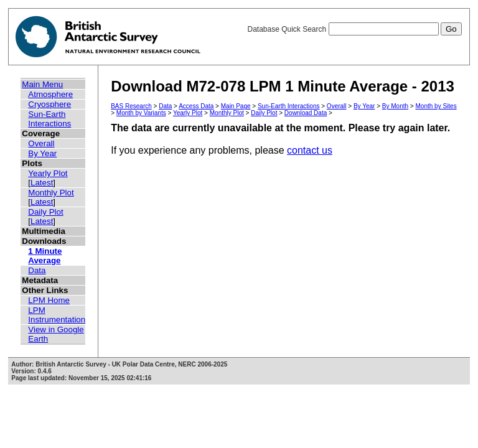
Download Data (306, 113)
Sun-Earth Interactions (49, 119)
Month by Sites (436, 106)
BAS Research (131, 106)
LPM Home (49, 300)
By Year (42, 153)
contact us (310, 150)
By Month (395, 106)
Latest (42, 183)
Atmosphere (50, 94)
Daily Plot (45, 212)
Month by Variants (141, 113)
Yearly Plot (48, 173)
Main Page (236, 106)
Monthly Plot (51, 193)
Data (37, 270)
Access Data (196, 106)
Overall (41, 143)
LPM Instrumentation (57, 315)
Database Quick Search (354, 29)
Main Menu (42, 84)
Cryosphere (49, 104)
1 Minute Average (45, 256)
